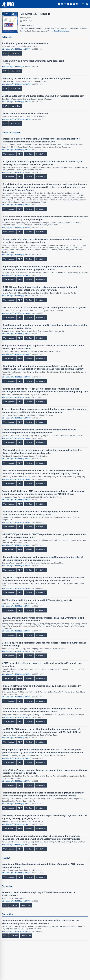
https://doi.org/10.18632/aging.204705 (16, 674)
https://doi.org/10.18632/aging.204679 (16, 873)
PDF (5, 53)
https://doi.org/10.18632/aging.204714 (16, 804)
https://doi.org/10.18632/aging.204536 (16, 296)
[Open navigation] (83, 4)
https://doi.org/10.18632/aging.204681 (16, 205)
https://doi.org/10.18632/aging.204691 (16, 522)
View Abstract (9, 154)
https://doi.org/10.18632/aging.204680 (16, 377)
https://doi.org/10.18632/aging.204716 (16, 824)
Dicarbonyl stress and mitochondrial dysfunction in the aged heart (37, 78)
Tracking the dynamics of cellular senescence (25, 43)
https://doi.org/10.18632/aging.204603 (16, 313)
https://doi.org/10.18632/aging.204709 (16, 738)
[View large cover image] (10, 22)
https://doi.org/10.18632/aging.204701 (16, 255)
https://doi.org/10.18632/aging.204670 (16, 49)
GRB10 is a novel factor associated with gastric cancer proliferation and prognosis (44, 308)
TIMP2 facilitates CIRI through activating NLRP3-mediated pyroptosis (37, 600)
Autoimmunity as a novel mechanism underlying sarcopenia (34, 61)
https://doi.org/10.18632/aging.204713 (16, 781)
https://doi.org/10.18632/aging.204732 (16, 901)
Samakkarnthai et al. (62, 31)
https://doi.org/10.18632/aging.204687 (16, 438)
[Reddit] (77, 4)
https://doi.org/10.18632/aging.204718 (16, 845)
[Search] (87, 4)
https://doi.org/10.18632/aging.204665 (16, 172)
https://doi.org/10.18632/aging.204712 (16, 758)
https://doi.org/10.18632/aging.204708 (16, 275)
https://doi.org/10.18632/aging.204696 (16, 606)
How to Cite (15, 53)
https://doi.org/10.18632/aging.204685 (16, 418)
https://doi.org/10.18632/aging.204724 (16, 102)
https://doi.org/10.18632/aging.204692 (16, 545)
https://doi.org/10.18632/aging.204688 (16, 459)
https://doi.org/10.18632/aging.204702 (16, 651)
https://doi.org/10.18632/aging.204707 (16, 717)
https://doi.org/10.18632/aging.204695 (16, 588)
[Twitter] (62, 4)
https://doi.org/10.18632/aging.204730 (16, 119)
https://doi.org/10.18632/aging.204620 (16, 150)
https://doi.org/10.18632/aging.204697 (16, 631)
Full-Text (29, 154)
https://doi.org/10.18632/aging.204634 (16, 334)
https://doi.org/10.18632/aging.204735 (16, 931)
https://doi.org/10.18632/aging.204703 (16, 67)
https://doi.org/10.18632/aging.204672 (16, 354)
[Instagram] (65, 4)
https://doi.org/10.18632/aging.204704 (16, 84)
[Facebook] (59, 4)
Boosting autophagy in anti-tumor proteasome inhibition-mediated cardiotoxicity (43, 96)
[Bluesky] (74, 4)
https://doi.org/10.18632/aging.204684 (16, 397)
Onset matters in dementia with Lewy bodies (26, 114)
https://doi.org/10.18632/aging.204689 (16, 479)
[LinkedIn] (68, 4)
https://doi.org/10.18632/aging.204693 (16, 566)
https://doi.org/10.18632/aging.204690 (16, 500)
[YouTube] (71, 4)
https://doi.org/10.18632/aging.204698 (16, 228)
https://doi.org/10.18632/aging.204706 (16, 697)
